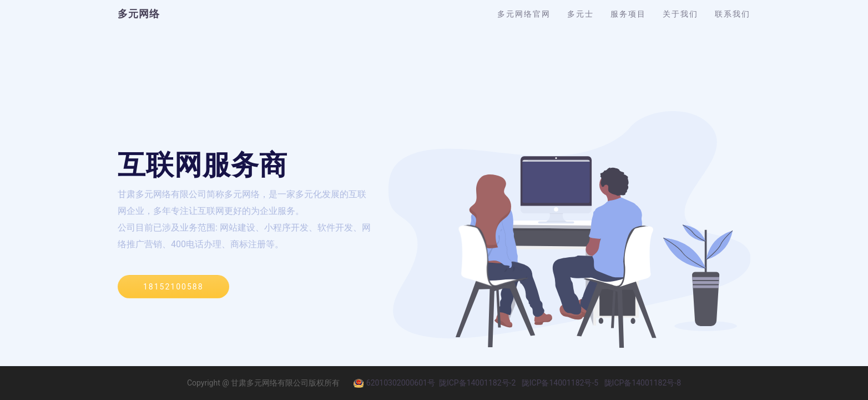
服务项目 (628, 14)
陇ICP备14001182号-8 (643, 383)
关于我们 (680, 14)
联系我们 (733, 14)
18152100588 (173, 287)
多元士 (581, 14)
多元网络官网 (524, 14)
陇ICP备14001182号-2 (477, 383)
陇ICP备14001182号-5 (560, 383)
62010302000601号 (394, 383)
